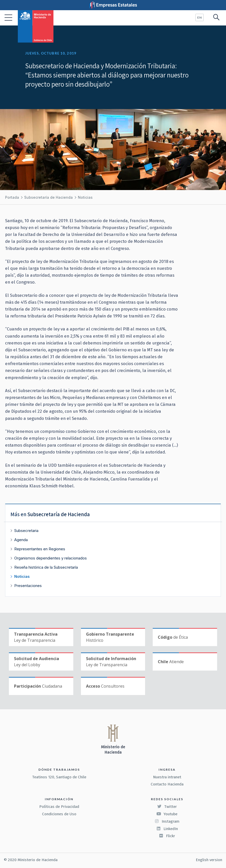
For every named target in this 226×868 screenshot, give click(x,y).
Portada (12, 197)
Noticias (85, 197)
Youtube (167, 814)
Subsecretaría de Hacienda (48, 197)
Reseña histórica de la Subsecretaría (46, 567)
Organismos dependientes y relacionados (51, 558)
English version (209, 860)
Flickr (167, 836)
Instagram (167, 821)
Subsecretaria (26, 531)
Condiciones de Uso (59, 814)
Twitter (167, 807)
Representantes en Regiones (40, 549)
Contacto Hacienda (167, 784)
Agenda (21, 540)
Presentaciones (28, 586)
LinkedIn (167, 829)
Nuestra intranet (167, 777)
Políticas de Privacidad (59, 807)
